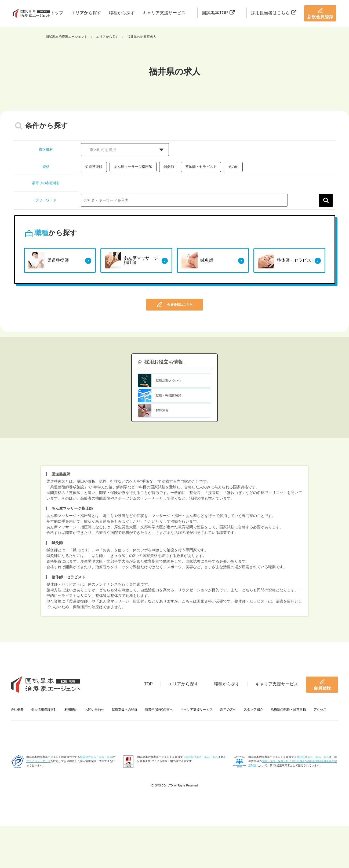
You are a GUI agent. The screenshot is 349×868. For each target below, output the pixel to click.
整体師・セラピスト (201, 167)
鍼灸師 (169, 167)
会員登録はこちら (174, 305)
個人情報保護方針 (44, 710)
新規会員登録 (320, 13)
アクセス (320, 710)
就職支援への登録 (125, 710)
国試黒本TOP (218, 13)
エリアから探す (86, 13)
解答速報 (162, 411)
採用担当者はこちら (274, 13)
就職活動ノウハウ (169, 381)
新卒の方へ (228, 710)
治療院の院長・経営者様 (288, 710)
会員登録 (322, 685)
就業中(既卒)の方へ (159, 710)
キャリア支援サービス (164, 13)
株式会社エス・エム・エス (96, 757)
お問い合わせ (94, 710)
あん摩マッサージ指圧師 (133, 167)
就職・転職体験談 (169, 396)
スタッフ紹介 (253, 710)
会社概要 (17, 710)
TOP (148, 684)
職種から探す (122, 13)
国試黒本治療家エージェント (67, 37)
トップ (57, 13)
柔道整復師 (94, 167)
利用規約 (71, 710)
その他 (233, 167)
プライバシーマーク (38, 761)
